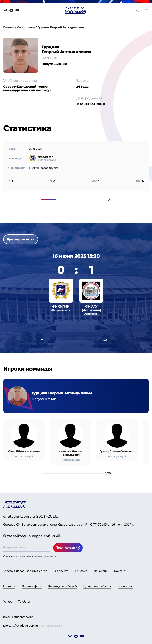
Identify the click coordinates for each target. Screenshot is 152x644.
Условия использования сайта (25, 571)
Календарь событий (62, 586)
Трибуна (24, 602)
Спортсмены (26, 27)
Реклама (81, 571)
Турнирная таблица (97, 586)
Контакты (121, 571)
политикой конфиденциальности (38, 556)
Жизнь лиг (125, 586)
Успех (7, 602)
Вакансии (101, 571)
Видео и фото (32, 586)
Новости (9, 586)
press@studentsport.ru (19, 617)
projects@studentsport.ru (21, 626)
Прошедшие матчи (21, 239)
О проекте (61, 571)
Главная (9, 27)
